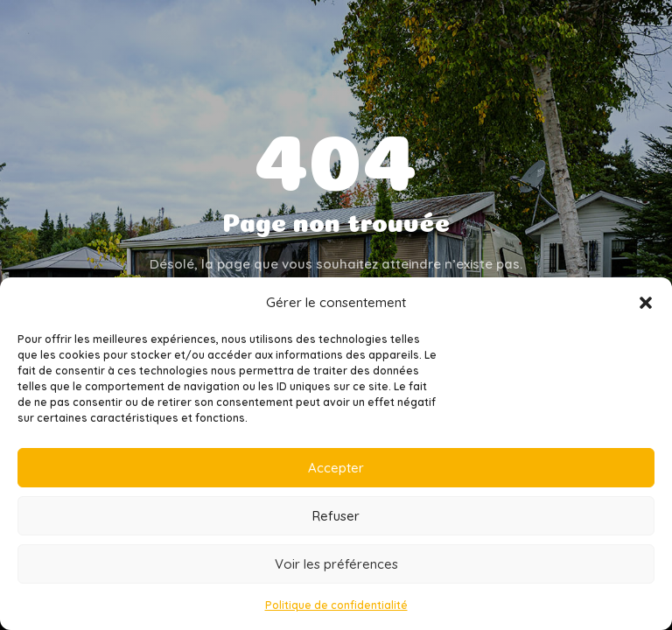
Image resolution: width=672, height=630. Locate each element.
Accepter (336, 468)
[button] (646, 303)
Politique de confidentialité (336, 605)
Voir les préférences (336, 564)
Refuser (336, 516)
